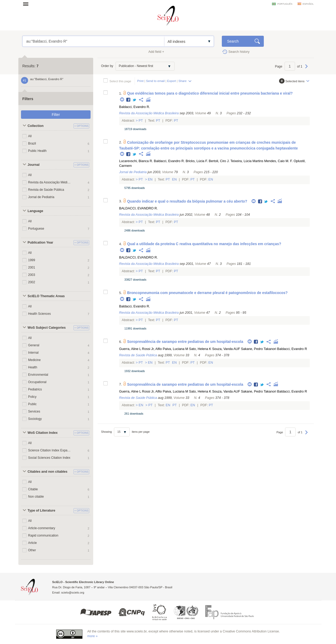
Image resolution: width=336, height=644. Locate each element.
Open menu (27, 4)
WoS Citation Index (43, 433)
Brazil (32, 143)
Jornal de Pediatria (41, 197)
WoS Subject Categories (47, 328)
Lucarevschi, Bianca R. (136, 161)
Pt (141, 121)
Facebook (128, 100)
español (308, 4)
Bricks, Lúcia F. (197, 161)
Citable (33, 489)
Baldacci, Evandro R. (135, 107)
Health (33, 367)
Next (306, 69)
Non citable (36, 497)
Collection (36, 126)
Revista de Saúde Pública (46, 190)
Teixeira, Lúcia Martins (247, 161)
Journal (34, 165)
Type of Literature (41, 511)
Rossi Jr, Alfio (152, 349)
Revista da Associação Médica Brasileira (49, 182)
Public (32, 404)
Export (172, 81)
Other (32, 550)
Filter (56, 115)
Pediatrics (35, 389)
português (285, 4)
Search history (239, 52)
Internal (33, 353)
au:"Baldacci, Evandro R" (93, 41)
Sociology (35, 419)
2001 (32, 267)
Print (140, 81)
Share (183, 81)
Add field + (156, 52)
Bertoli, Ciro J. (219, 161)
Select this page (120, 81)
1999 (32, 260)
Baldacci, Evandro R (292, 349)
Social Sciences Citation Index (49, 458)
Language (35, 211)
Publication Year (40, 243)
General (34, 345)
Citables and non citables (48, 472)
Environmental (38, 375)
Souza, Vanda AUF (226, 349)
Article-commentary (42, 528)
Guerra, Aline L (130, 349)
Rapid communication (43, 535)
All (30, 136)
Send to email (155, 81)
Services (34, 411)
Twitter (135, 100)
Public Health (37, 151)
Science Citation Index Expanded (49, 450)
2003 (32, 275)
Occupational (37, 382)
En (150, 179)
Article (32, 543)
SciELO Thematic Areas (46, 296)
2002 (32, 282)
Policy (32, 397)
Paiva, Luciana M (175, 349)
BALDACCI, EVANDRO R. (138, 208)
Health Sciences (40, 314)
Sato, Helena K (200, 349)
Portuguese (36, 229)
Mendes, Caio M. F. (279, 161)
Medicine (34, 360)
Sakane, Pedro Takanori (259, 349)
